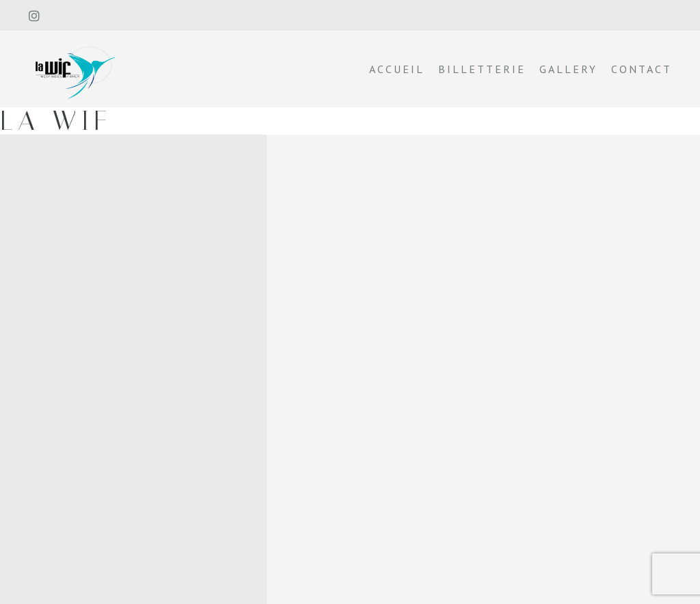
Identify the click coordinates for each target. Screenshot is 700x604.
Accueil (397, 69)
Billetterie (482, 69)
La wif (56, 121)
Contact (642, 69)
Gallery (568, 69)
